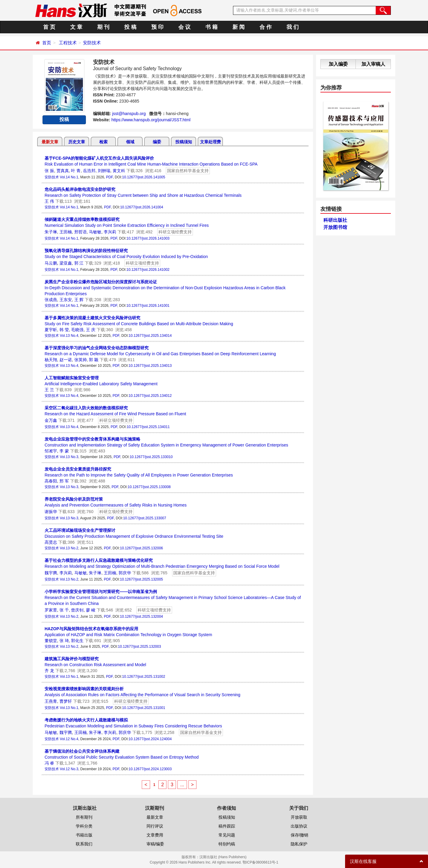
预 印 (157, 27)
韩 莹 (64, 330)
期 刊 (103, 27)
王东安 (66, 300)
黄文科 (119, 171)
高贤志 (51, 542)
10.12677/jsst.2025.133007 (145, 518)
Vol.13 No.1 (69, 677)
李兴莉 (110, 232)
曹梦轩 (66, 701)
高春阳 (51, 481)
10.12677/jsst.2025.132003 (140, 647)
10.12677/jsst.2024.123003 (150, 769)
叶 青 (76, 171)
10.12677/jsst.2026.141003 (148, 238)
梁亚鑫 (66, 263)
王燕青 (51, 701)
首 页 (49, 27)
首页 (47, 43)
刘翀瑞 (104, 171)
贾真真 (63, 171)
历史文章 (77, 142)
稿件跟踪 (227, 826)
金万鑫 (51, 420)
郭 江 (79, 263)
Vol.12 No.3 (69, 769)
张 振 (49, 171)
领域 (130, 142)
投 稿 (130, 27)
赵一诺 (66, 360)
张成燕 (51, 300)
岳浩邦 (89, 171)
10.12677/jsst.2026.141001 (148, 306)
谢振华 (51, 512)
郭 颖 (94, 360)
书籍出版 (84, 835)
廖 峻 (91, 610)
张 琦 (64, 641)
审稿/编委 (155, 844)
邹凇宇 (51, 451)
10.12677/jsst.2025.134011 (148, 427)
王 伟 (49, 201)
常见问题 (227, 835)
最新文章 (50, 142)
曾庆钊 (77, 610)
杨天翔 (51, 360)
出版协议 (299, 826)
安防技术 (92, 43)
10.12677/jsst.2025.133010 (151, 457)
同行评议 (155, 826)
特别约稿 (227, 844)
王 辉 (79, 300)
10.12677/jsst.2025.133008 (149, 487)
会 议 (184, 27)
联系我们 (84, 844)
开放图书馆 (335, 227)
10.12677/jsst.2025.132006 (141, 548)
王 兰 (49, 390)
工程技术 (68, 43)
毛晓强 (77, 330)
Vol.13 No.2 (69, 548)
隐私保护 (299, 844)
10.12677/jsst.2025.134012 (150, 396)
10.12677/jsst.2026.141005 (144, 177)
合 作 (266, 27)
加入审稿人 (373, 64)
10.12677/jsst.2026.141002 (148, 270)
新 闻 (239, 27)
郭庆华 (125, 573)
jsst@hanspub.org (129, 114)
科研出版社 (335, 220)
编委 (157, 142)
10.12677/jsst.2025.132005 (141, 579)
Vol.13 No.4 (69, 336)
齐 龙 (49, 671)
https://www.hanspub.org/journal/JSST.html (151, 120)
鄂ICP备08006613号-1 (260, 862)
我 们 (293, 27)
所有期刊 (84, 817)
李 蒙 (64, 451)
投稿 (64, 119)
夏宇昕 (51, 330)
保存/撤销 (300, 835)
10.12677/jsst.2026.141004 (142, 207)
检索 (103, 142)
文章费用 (155, 835)
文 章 (76, 27)
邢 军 (64, 481)
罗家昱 (51, 610)
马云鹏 (51, 263)
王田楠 (66, 232)
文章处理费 (210, 142)
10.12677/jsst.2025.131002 (144, 677)
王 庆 (91, 330)
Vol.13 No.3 (69, 457)
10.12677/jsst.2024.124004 (150, 739)
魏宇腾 (51, 573)
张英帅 (81, 360)
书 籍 (211, 27)
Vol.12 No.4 (69, 739)
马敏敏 (95, 232)
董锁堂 (51, 641)
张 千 (64, 610)
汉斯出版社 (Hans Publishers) (223, 857)
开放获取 (299, 817)
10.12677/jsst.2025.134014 (150, 336)
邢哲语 (81, 232)
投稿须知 (184, 142)
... (182, 785)
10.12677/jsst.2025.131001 (144, 708)
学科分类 (84, 826)
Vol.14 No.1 (69, 177)
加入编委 (338, 64)
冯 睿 (49, 763)
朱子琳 (51, 232)
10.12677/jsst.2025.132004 (141, 617)
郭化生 (77, 641)
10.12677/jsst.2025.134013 (150, 366)
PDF (110, 177)
